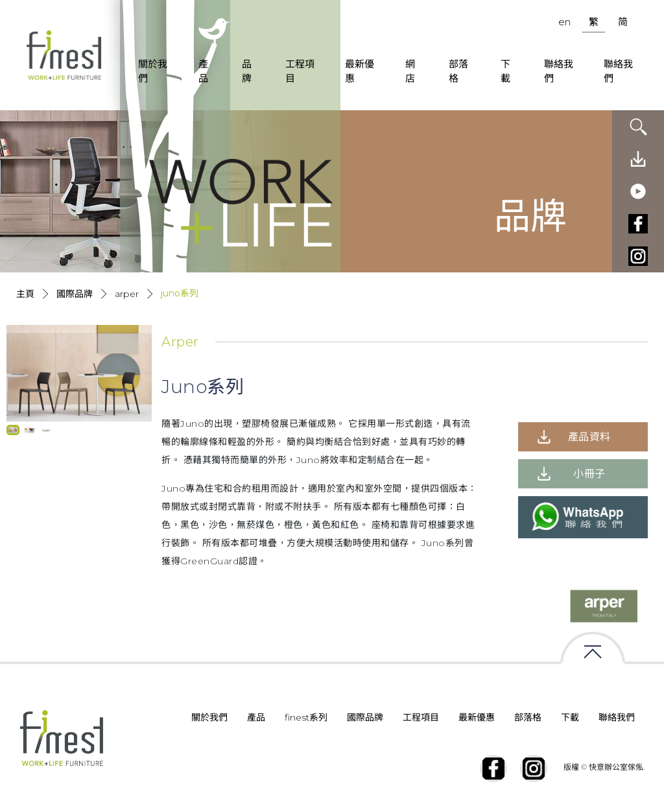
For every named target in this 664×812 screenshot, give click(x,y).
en (564, 22)
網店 (410, 71)
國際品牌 (75, 294)
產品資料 (589, 437)
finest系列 (306, 717)
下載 (505, 71)
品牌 (247, 71)
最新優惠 (360, 71)
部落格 (458, 71)
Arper (127, 294)
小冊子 (589, 474)
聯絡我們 (559, 71)
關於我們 (153, 71)
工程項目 (300, 71)
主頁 (25, 294)
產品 (203, 71)
